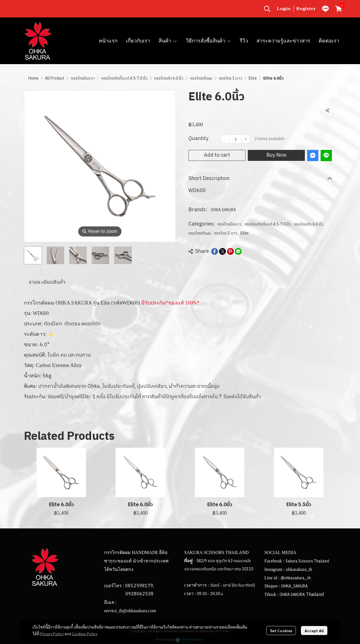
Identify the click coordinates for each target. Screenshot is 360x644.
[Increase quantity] (246, 139)
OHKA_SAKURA (294, 586)
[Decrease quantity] (225, 139)
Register (306, 9)
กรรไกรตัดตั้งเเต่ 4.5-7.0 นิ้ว (124, 78)
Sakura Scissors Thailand (307, 561)
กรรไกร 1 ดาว (230, 78)
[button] (267, 9)
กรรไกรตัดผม (201, 78)
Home (33, 78)
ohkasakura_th (299, 569)
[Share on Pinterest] (230, 251)
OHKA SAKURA (223, 210)
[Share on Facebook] (215, 251)
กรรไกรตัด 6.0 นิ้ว (169, 78)
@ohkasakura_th (296, 578)
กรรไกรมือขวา (83, 78)
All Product (55, 78)
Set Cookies (281, 631)
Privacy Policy (52, 634)
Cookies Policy (85, 634)
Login (284, 9)
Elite (253, 78)
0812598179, (140, 586)
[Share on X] (222, 251)
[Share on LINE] (238, 251)
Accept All (314, 631)
